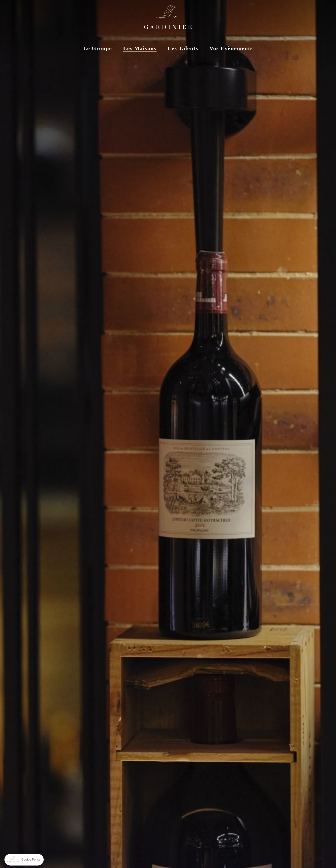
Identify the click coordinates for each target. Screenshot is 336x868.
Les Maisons (140, 48)
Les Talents (183, 48)
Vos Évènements (231, 48)
